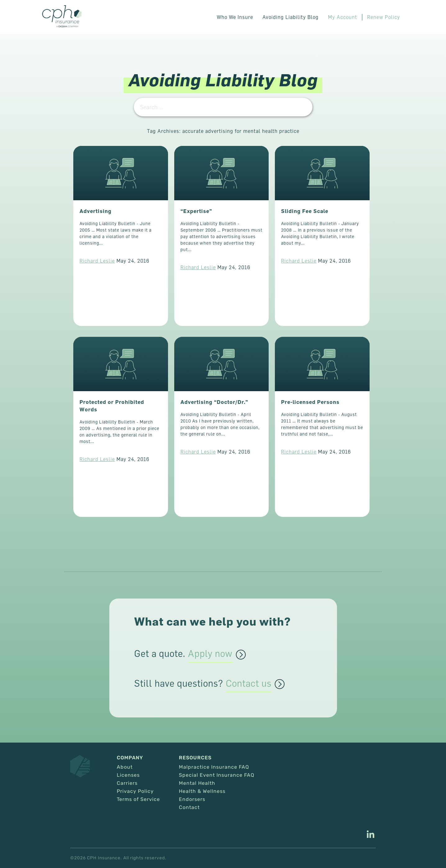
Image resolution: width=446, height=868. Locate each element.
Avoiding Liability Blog (291, 17)
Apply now (210, 654)
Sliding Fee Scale (305, 211)
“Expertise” (196, 211)
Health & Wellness (202, 791)
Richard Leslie (97, 261)
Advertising (96, 211)
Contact (189, 807)
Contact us (249, 684)
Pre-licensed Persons (310, 402)
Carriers (127, 783)
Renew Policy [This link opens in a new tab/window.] (384, 17)
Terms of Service (138, 799)
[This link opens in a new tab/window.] (371, 835)
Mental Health (197, 783)
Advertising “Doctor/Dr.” (214, 402)
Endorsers (192, 799)
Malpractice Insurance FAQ (214, 767)
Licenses (128, 775)
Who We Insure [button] (235, 17)
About (125, 767)
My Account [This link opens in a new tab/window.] (343, 17)
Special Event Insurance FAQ (217, 775)
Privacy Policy (135, 791)
